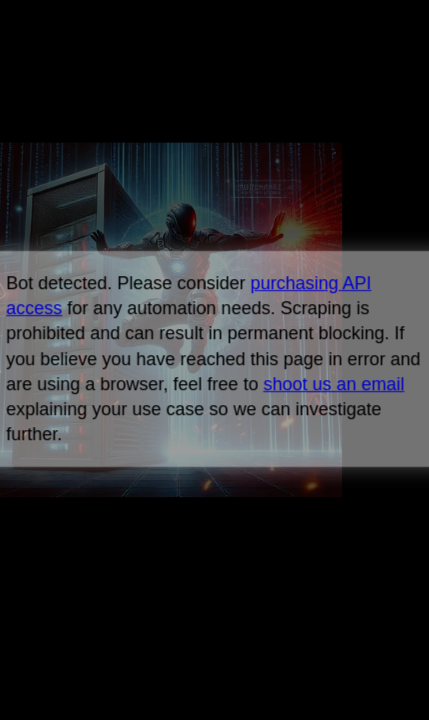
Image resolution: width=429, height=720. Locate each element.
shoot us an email (333, 384)
